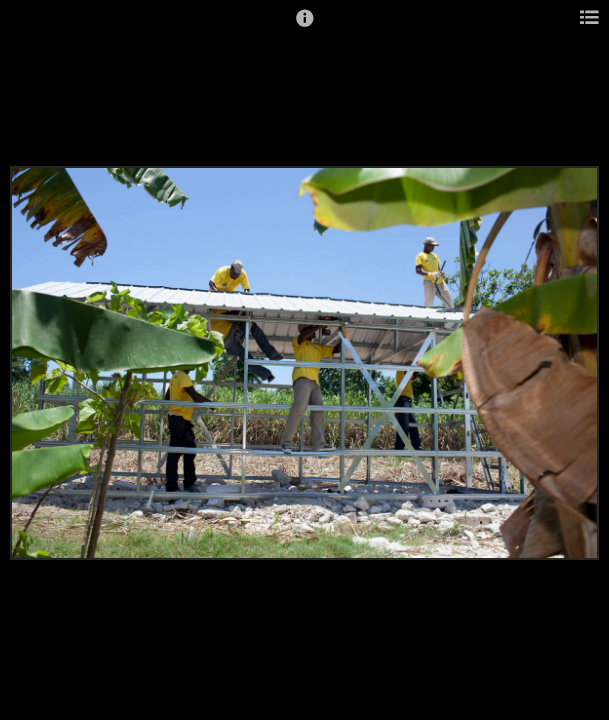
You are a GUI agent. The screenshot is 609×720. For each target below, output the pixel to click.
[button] (305, 27)
